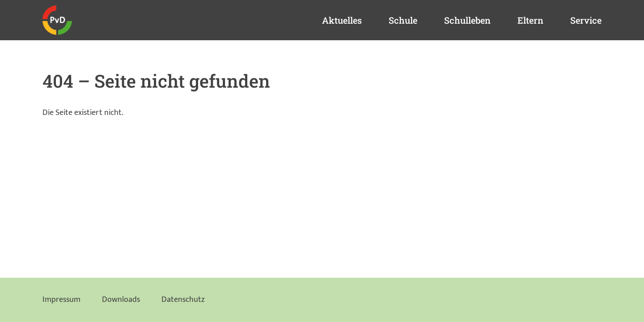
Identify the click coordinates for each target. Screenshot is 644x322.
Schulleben (467, 20)
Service (586, 20)
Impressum (61, 300)
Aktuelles (342, 20)
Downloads (121, 300)
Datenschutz (183, 300)
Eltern (530, 20)
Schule (403, 20)
